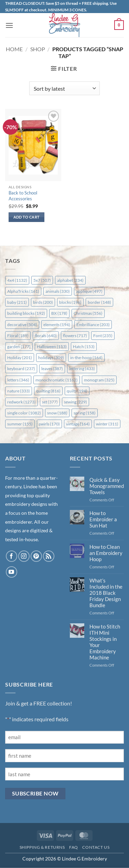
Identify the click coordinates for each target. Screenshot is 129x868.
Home (14, 49)
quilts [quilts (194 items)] (77, 391)
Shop (38, 49)
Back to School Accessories (23, 196)
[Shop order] (64, 88)
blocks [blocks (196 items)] (70, 302)
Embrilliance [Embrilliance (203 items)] (93, 325)
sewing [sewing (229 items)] (76, 402)
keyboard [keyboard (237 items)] (21, 369)
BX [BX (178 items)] (59, 313)
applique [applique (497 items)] (89, 291)
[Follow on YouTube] (12, 572)
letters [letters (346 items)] (18, 380)
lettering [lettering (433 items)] (82, 369)
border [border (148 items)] (99, 302)
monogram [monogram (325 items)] (99, 380)
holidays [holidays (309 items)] (51, 358)
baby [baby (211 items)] (17, 302)
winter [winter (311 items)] (107, 424)
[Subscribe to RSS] (49, 556)
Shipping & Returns (42, 847)
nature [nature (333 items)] (19, 391)
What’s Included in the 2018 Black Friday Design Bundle (106, 593)
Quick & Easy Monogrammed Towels (107, 486)
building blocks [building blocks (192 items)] (26, 313)
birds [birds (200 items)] (43, 302)
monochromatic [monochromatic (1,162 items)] (57, 380)
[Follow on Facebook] (12, 556)
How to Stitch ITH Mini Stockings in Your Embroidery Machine (105, 642)
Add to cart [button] (27, 217)
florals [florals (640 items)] (46, 336)
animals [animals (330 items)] (58, 291)
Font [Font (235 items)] (103, 336)
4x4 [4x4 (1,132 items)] (17, 280)
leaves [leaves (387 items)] (52, 369)
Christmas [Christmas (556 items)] (88, 313)
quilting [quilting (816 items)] (48, 391)
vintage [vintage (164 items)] (78, 424)
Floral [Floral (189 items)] (18, 336)
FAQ (74, 847)
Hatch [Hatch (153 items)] (84, 347)
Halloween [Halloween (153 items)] (52, 347)
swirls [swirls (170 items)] (49, 424)
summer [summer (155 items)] (20, 424)
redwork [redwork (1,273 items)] (21, 402)
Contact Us (96, 847)
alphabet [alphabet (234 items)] (70, 280)
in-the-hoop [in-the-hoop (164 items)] (86, 358)
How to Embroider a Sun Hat (103, 519)
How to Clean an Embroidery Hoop (106, 553)
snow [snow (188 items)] (57, 413)
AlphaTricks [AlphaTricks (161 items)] (23, 291)
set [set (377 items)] (50, 402)
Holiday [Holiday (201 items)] (20, 358)
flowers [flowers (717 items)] (75, 336)
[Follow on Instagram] (24, 556)
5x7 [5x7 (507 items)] (42, 280)
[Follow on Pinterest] (36, 556)
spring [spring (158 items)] (85, 413)
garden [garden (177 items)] (19, 347)
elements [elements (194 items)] (57, 325)
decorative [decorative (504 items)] (22, 325)
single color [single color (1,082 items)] (24, 413)
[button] (9, 25)
